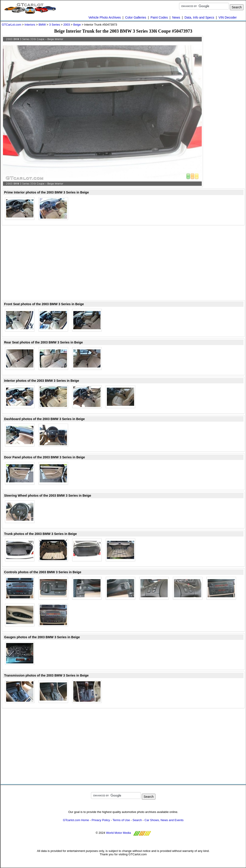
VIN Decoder (228, 17)
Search (137, 820)
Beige (77, 25)
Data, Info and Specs (199, 17)
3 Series (54, 25)
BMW (42, 25)
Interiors (30, 25)
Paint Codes (159, 17)
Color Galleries (136, 17)
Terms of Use (121, 820)
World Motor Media (118, 833)
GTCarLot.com (11, 25)
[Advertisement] (226, 104)
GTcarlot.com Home (76, 820)
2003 (67, 25)
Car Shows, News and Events (164, 820)
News (176, 17)
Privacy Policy (101, 820)
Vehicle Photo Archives (105, 17)
